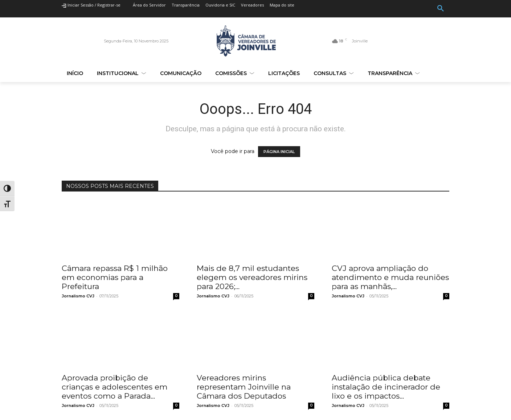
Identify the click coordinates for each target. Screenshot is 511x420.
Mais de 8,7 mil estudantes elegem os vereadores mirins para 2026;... (252, 277)
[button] (441, 9)
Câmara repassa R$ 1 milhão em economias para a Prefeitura (115, 277)
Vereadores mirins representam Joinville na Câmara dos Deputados (244, 387)
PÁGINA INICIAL (279, 152)
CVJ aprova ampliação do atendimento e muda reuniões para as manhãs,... (390, 277)
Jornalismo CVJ (78, 296)
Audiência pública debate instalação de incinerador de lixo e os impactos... (386, 387)
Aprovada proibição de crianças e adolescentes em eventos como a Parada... (115, 387)
